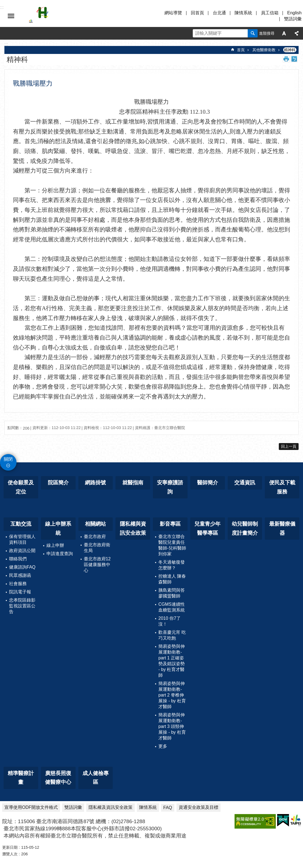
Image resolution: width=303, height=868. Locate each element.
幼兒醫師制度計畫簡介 (245, 528)
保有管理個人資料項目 (22, 539)
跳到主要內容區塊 (3, 3)
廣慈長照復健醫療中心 (58, 778)
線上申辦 (55, 545)
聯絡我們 (18, 559)
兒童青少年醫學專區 (207, 528)
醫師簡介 (208, 483)
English (294, 13)
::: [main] (6, 44)
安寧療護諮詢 (170, 487)
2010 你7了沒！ (170, 621)
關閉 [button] (8, 459)
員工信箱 (270, 13)
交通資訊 (245, 483)
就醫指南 (133, 483)
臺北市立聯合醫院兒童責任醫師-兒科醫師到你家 (172, 545)
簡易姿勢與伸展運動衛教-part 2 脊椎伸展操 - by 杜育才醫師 (172, 695)
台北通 (219, 13)
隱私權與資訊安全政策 (133, 528)
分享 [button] (297, 33)
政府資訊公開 (22, 551)
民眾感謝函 (20, 575)
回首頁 (197, 13)
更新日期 (10, 847)
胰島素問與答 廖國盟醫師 (172, 593)
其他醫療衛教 (264, 50)
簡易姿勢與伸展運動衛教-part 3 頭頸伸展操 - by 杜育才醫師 (172, 726)
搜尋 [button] (253, 33)
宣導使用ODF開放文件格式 (31, 807)
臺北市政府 (95, 537)
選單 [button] (11, 16)
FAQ (168, 808)
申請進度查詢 (60, 554)
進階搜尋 (267, 33)
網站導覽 (173, 13)
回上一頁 (289, 446)
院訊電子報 (20, 592)
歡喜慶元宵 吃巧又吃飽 (172, 635)
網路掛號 (95, 483)
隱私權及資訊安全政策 (111, 807)
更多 (163, 746)
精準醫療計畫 (21, 778)
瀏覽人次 (10, 854)
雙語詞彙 (293, 19)
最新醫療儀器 (282, 528)
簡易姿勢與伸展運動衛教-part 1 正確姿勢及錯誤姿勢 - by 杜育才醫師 (172, 661)
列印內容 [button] (286, 59)
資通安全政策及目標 (199, 807)
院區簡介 (58, 483)
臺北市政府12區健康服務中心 (97, 565)
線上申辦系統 (58, 528)
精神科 (290, 50)
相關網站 (95, 524)
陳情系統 (243, 13)
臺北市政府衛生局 (97, 548)
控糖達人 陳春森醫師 (172, 579)
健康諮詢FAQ (22, 567)
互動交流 (21, 524)
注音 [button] (294, 59)
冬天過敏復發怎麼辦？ (172, 565)
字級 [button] (284, 33)
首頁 (241, 50)
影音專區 (170, 524)
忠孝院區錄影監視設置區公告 (22, 606)
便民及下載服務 (282, 487)
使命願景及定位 (21, 487)
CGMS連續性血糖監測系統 (172, 607)
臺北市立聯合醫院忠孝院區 (77, 16)
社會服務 (18, 584)
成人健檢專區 (96, 778)
